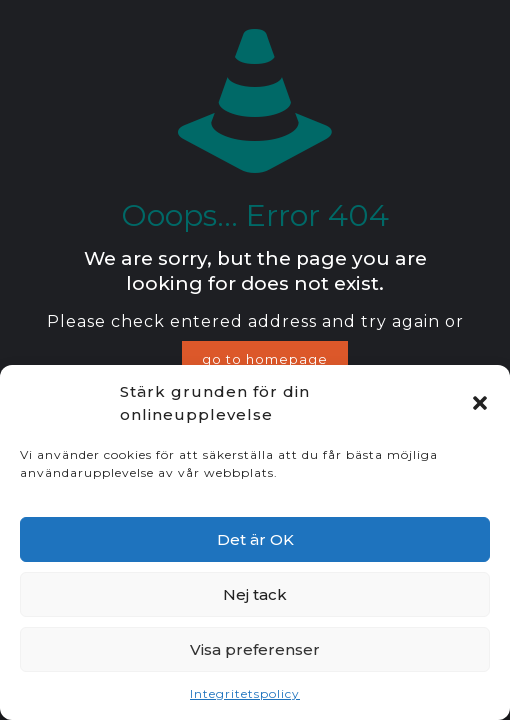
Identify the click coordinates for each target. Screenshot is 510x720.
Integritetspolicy (245, 693)
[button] (480, 403)
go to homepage (265, 359)
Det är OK (255, 539)
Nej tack (255, 594)
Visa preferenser (255, 649)
